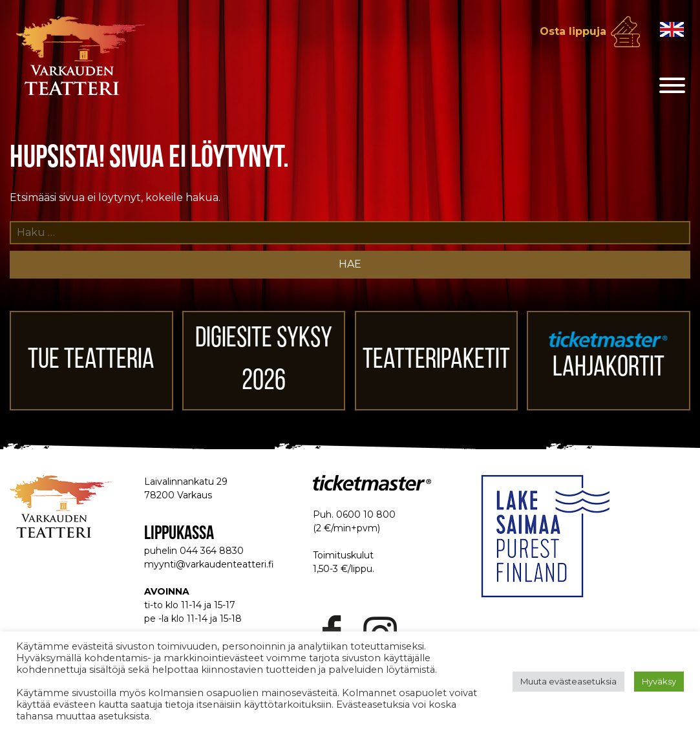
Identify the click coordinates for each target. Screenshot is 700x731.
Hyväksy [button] (659, 681)
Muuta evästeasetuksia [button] (568, 681)
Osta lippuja (573, 31)
